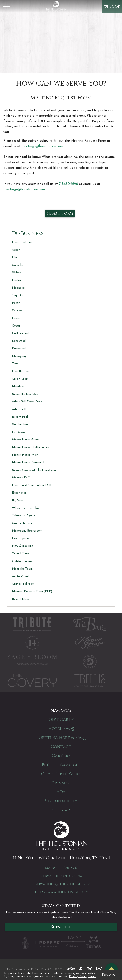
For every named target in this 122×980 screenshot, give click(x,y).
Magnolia (18, 288)
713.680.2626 (68, 184)
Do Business (28, 234)
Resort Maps (21, 599)
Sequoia (17, 295)
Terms (92, 977)
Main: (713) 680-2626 (61, 868)
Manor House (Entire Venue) (31, 447)
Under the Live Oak (25, 394)
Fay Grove (19, 432)
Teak (15, 364)
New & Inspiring (23, 546)
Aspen (16, 250)
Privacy (61, 783)
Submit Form (60, 213)
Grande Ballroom (23, 584)
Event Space (20, 538)
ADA (61, 792)
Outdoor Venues (23, 561)
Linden (16, 280)
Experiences (20, 493)
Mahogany (19, 356)
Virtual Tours (21, 554)
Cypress (17, 311)
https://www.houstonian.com (61, 892)
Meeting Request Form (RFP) (32, 592)
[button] (7, 6)
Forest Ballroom (23, 242)
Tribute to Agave (23, 516)
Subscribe (61, 927)
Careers (61, 756)
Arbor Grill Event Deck (27, 402)
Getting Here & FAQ (61, 738)
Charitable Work (61, 774)
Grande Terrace (22, 523)
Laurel (16, 318)
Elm (14, 257)
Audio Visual (20, 576)
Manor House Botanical (28, 462)
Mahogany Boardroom (27, 531)
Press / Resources (61, 765)
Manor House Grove (26, 440)
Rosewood (19, 349)
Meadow (18, 387)
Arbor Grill (19, 409)
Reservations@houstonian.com (61, 884)
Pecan (16, 303)
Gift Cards (61, 719)
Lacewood (19, 341)
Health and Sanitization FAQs (32, 485)
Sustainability (61, 801)
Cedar (16, 326)
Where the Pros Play (26, 508)
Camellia (18, 265)
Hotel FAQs (61, 728)
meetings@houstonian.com (42, 146)
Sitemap (61, 810)
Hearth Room (21, 371)
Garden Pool (20, 425)
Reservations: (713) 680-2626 (61, 876)
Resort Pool (20, 417)
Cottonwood (20, 333)
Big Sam (17, 500)
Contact (61, 747)
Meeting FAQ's (22, 478)
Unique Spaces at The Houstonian (35, 470)
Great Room (20, 379)
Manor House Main (25, 455)
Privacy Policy (78, 977)
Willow (16, 273)
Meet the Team (22, 569)
